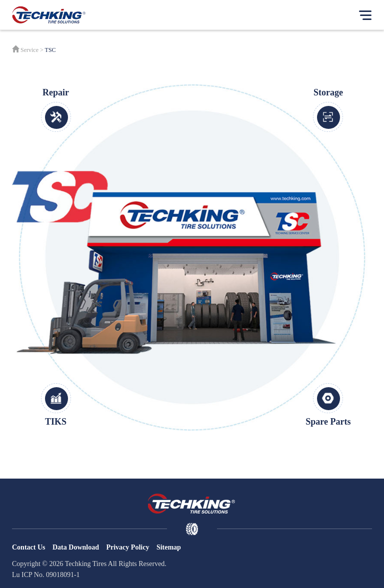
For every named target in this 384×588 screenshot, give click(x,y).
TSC (50, 50)
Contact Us (29, 547)
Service (29, 50)
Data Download (76, 547)
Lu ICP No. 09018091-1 (46, 575)
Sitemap (169, 547)
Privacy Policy (127, 547)
